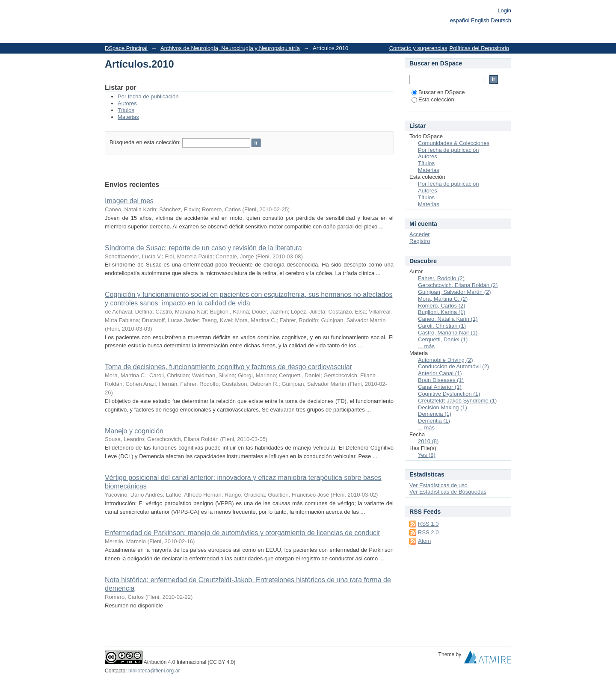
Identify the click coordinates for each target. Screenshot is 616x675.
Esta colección (433, 99)
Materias (128, 117)
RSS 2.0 (428, 532)
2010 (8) (428, 441)
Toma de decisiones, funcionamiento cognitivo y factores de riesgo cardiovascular (228, 367)
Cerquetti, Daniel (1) (443, 339)
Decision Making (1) (443, 407)
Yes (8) (427, 455)
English (480, 20)
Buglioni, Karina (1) (442, 312)
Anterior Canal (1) (440, 373)
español (460, 20)
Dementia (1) (434, 421)
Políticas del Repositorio (479, 48)
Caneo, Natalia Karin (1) (448, 319)
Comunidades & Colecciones (454, 143)
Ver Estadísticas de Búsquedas (448, 492)
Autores (127, 103)
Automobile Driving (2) (446, 360)
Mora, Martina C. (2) (443, 299)
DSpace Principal (126, 48)
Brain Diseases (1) (441, 380)
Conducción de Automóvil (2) (453, 366)
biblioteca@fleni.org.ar (154, 671)
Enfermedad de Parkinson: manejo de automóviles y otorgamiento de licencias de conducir (243, 533)
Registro (420, 241)
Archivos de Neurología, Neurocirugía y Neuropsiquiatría (230, 48)
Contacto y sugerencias (418, 48)
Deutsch (501, 20)
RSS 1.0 (428, 524)
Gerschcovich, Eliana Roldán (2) (458, 285)
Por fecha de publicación (148, 96)
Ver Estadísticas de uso (438, 485)
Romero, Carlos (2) (442, 306)
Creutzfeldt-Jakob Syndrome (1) (457, 401)
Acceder (420, 234)
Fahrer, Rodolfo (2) (441, 278)
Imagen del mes (129, 201)
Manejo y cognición (134, 431)
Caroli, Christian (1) (442, 326)
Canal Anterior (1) (440, 387)
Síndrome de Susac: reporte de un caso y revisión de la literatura (203, 248)
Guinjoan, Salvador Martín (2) (455, 292)
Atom (424, 541)
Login (504, 10)
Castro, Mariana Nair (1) (448, 333)
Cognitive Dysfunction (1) (449, 394)
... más (426, 346)
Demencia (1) (435, 414)
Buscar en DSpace (438, 92)
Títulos (126, 110)
